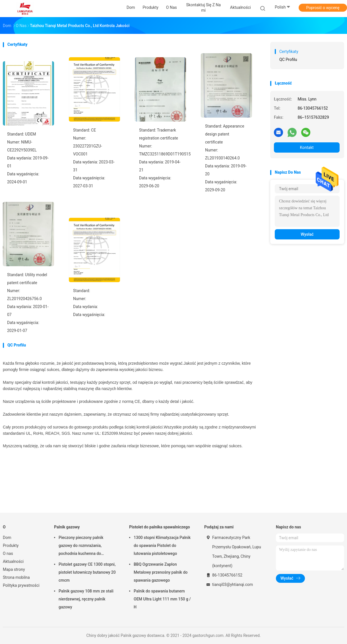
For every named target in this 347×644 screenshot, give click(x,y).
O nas (8, 553)
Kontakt (307, 147)
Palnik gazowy (67, 527)
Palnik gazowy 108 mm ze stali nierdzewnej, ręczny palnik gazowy (86, 599)
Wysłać (307, 234)
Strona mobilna (16, 577)
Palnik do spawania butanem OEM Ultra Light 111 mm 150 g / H (162, 599)
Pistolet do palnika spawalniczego (160, 527)
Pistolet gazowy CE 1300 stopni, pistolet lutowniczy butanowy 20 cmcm (87, 572)
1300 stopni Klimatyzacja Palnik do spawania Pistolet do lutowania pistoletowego (162, 545)
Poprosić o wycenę (323, 8)
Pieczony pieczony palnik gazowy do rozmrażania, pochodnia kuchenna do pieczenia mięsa (81, 546)
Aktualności (13, 561)
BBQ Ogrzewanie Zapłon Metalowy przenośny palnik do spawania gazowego (161, 572)
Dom (7, 538)
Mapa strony (14, 569)
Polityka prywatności (21, 585)
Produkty (11, 545)
